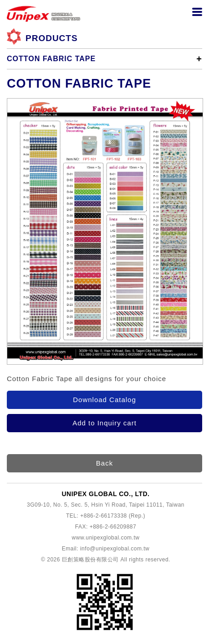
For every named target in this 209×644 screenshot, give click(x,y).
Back (104, 463)
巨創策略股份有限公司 (90, 560)
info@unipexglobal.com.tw (115, 549)
